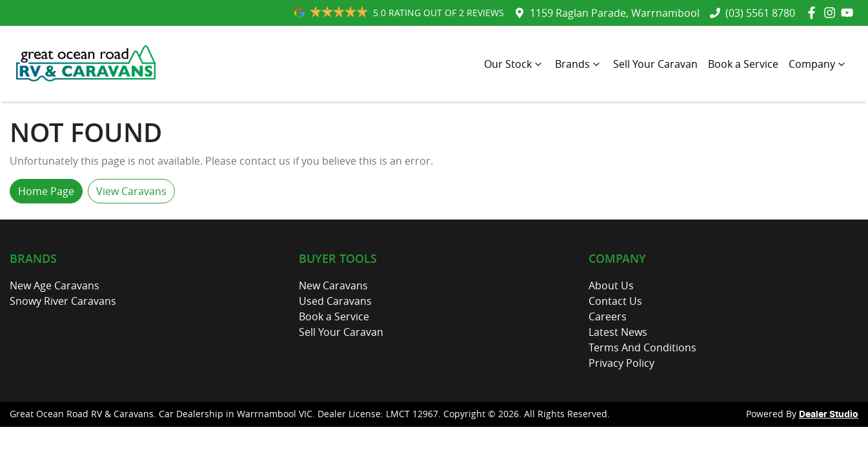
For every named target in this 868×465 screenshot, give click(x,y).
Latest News (618, 332)
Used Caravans (335, 301)
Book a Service (743, 64)
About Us (611, 285)
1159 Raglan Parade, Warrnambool (615, 13)
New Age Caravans (55, 285)
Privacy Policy (621, 363)
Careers (608, 316)
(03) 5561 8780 (760, 13)
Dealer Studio (829, 415)
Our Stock (514, 64)
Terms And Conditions (642, 347)
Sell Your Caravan (655, 64)
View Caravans (131, 191)
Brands (579, 64)
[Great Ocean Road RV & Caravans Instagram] (832, 13)
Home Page (46, 191)
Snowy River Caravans (63, 301)
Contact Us (615, 301)
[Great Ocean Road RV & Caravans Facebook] (814, 13)
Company (818, 64)
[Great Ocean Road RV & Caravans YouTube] (850, 13)
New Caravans (333, 285)
